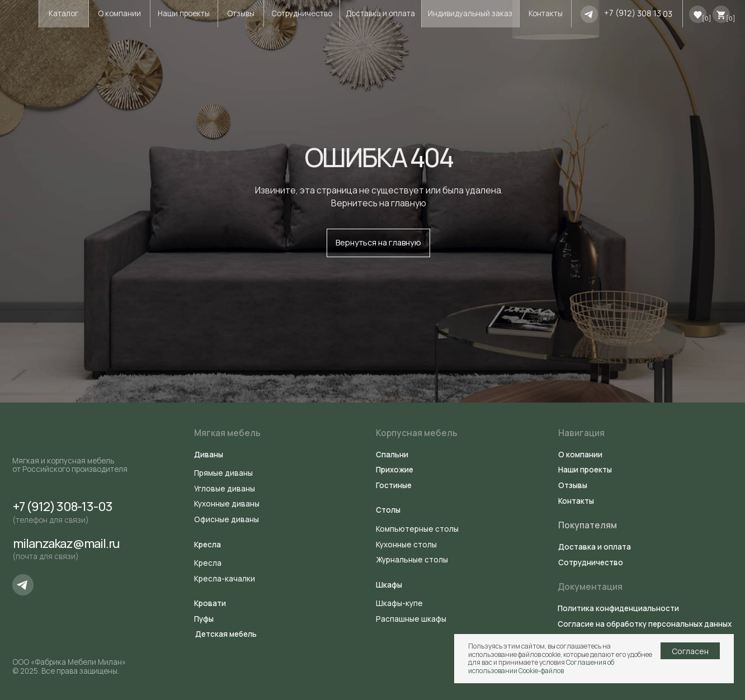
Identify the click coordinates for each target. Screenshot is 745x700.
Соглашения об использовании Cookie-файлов (541, 666)
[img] (589, 14)
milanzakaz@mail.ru (66, 543)
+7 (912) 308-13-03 (63, 506)
